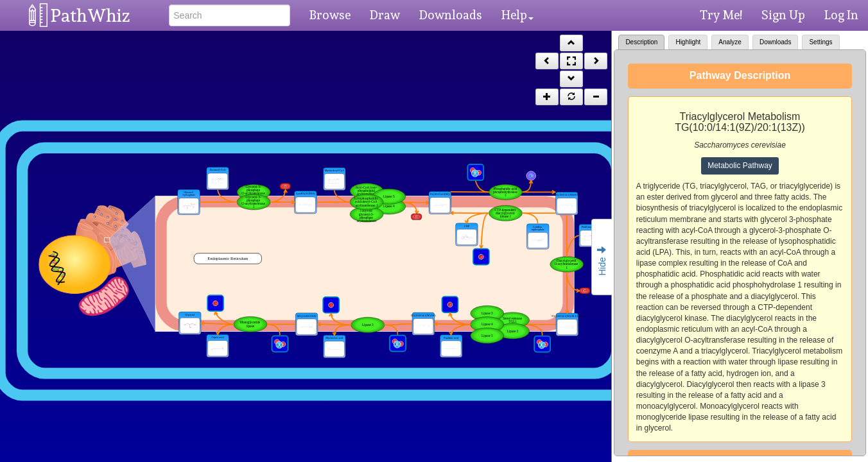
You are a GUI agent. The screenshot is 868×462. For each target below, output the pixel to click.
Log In (841, 15)
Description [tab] (641, 42)
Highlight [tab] (688, 42)
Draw (385, 15)
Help (517, 15)
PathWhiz (91, 16)
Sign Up (783, 15)
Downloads (451, 15)
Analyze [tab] (730, 42)
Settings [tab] (820, 42)
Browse (330, 15)
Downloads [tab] (775, 42)
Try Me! (721, 15)
